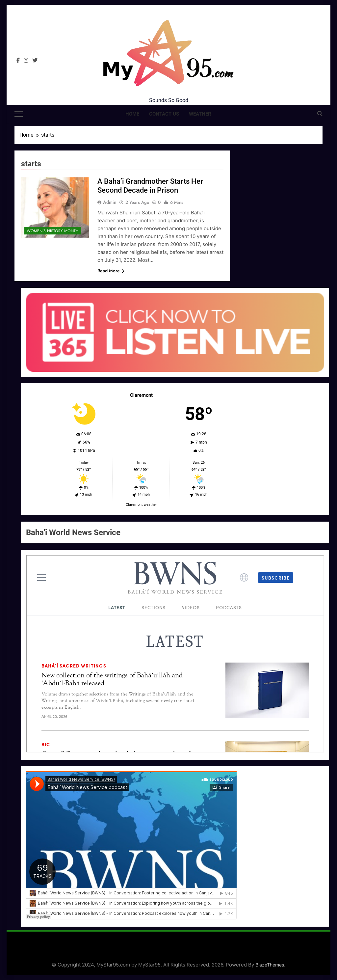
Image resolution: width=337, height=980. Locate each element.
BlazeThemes (270, 965)
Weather (200, 114)
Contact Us (164, 114)
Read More (111, 271)
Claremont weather (141, 505)
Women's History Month (53, 231)
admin (110, 202)
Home (132, 114)
